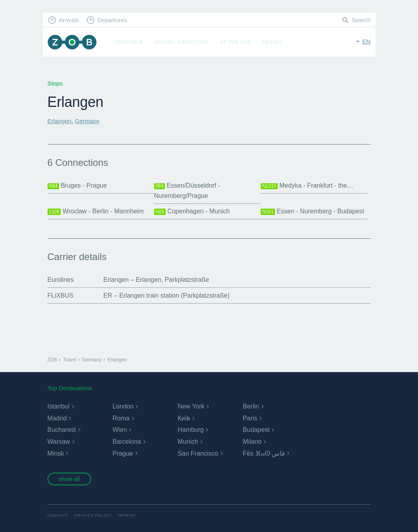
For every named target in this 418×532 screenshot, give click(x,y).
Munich (188, 442)
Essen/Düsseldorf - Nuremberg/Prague (187, 191)
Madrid (57, 418)
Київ (184, 418)
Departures (112, 20)
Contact (58, 515)
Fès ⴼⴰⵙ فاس (264, 453)
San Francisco (198, 453)
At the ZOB (236, 42)
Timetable (129, 42)
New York (191, 406)
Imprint (127, 515)
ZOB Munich (72, 42)
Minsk (56, 453)
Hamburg (191, 430)
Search (361, 20)
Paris (250, 418)
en (366, 41)
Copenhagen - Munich (192, 211)
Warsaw (59, 442)
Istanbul (59, 406)
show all (69, 479)
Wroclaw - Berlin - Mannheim (96, 211)
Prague (123, 453)
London (123, 406)
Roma (121, 418)
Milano (252, 442)
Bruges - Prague (77, 186)
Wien (120, 430)
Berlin (251, 406)
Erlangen (60, 121)
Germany (87, 121)
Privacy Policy (93, 515)
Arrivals (69, 20)
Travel (273, 42)
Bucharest (62, 430)
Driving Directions (182, 42)
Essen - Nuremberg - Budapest (312, 211)
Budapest (256, 430)
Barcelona (127, 442)
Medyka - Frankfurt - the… (307, 186)
